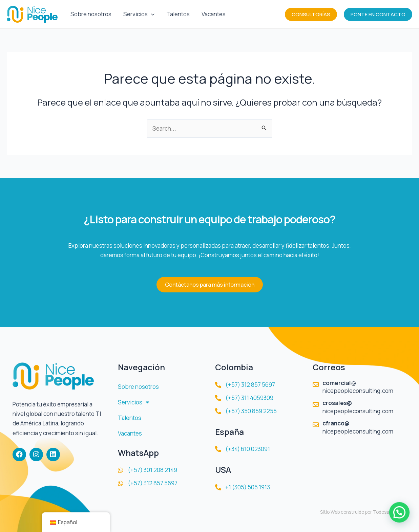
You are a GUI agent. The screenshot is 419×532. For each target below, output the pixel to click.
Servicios (138, 14)
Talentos (177, 14)
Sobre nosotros (91, 14)
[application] (150, 14)
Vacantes (212, 14)
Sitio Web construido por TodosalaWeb (361, 512)
